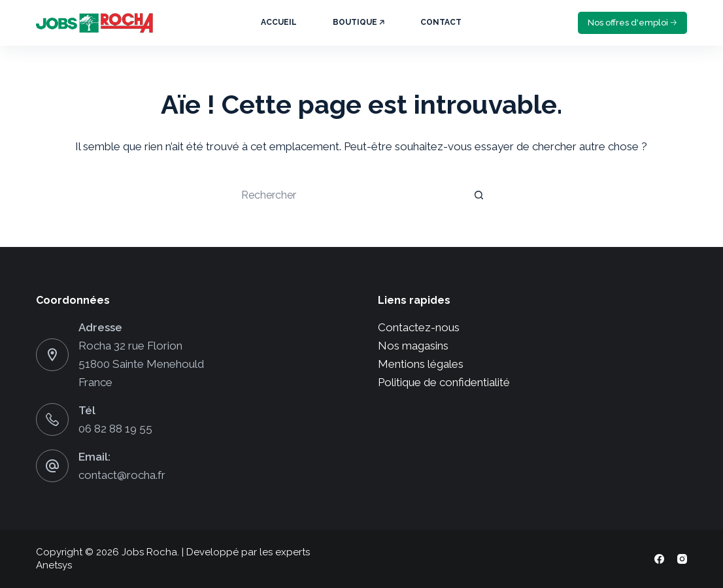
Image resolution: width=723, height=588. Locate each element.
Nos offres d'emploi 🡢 (632, 23)
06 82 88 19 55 (115, 429)
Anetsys (54, 565)
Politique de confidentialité (444, 382)
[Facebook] (659, 559)
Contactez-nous (419, 327)
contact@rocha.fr (122, 475)
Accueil (279, 22)
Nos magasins (413, 346)
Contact (441, 22)
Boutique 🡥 (359, 22)
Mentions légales (421, 364)
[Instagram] (682, 559)
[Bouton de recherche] (479, 195)
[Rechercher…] (348, 195)
